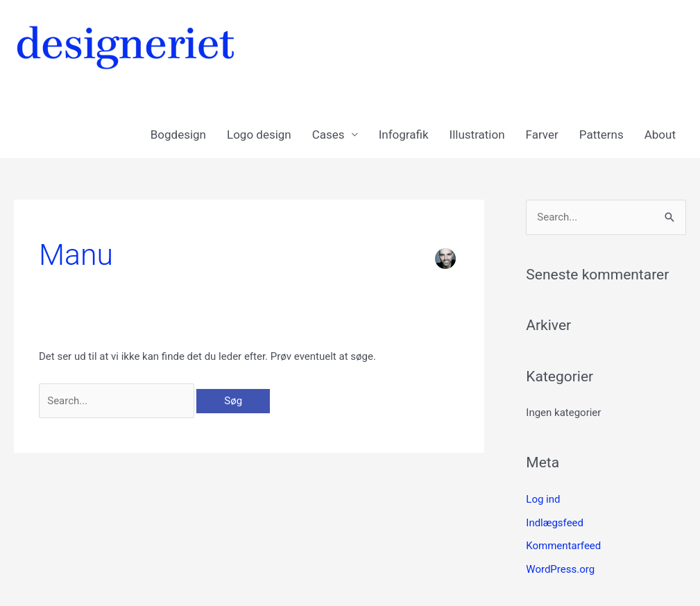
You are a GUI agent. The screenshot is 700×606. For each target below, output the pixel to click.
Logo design (259, 135)
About (660, 135)
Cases (328, 135)
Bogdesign (178, 135)
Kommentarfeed (563, 546)
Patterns (601, 135)
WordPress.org (560, 569)
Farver (542, 135)
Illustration (477, 135)
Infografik (404, 135)
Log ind (543, 499)
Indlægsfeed (555, 523)
